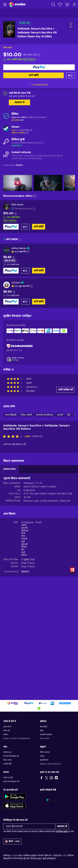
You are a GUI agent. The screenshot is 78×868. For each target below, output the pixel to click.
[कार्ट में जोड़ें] (70, 75)
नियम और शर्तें (24, 858)
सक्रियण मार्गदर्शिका (19, 133)
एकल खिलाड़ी (11, 516)
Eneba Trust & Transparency (17, 738)
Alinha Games (19, 248)
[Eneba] (17, 4)
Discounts (45, 738)
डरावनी (60, 516)
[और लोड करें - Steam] (6, 129)
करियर (6, 734)
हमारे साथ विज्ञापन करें (11, 782)
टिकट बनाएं (7, 760)
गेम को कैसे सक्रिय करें (11, 756)
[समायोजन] (12, 841)
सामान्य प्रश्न (7, 752)
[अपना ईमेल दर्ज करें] (29, 826)
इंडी (69, 516)
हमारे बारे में (7, 727)
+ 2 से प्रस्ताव (39, 85)
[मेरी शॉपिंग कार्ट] (67, 4)
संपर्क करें (7, 731)
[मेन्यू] (4, 4)
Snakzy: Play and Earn (50, 764)
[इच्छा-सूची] (60, 4)
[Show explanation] (28, 252)
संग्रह (42, 731)
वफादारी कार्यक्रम (46, 734)
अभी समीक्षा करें (66, 490)
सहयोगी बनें (44, 760)
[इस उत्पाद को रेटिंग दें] (14, 537)
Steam (14, 130)
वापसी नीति (7, 764)
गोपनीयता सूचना (62, 832)
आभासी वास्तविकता (44, 516)
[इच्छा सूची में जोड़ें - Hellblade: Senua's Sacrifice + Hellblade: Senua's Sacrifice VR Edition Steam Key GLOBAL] (71, 26)
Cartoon (16, 283)
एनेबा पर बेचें (8, 778)
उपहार (42, 756)
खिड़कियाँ (25, 673)
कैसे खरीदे (43, 727)
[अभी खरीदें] (39, 67)
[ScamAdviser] (20, 346)
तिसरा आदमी (26, 516)
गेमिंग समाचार (45, 752)
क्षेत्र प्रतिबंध (16, 120)
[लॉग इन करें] (74, 4)
